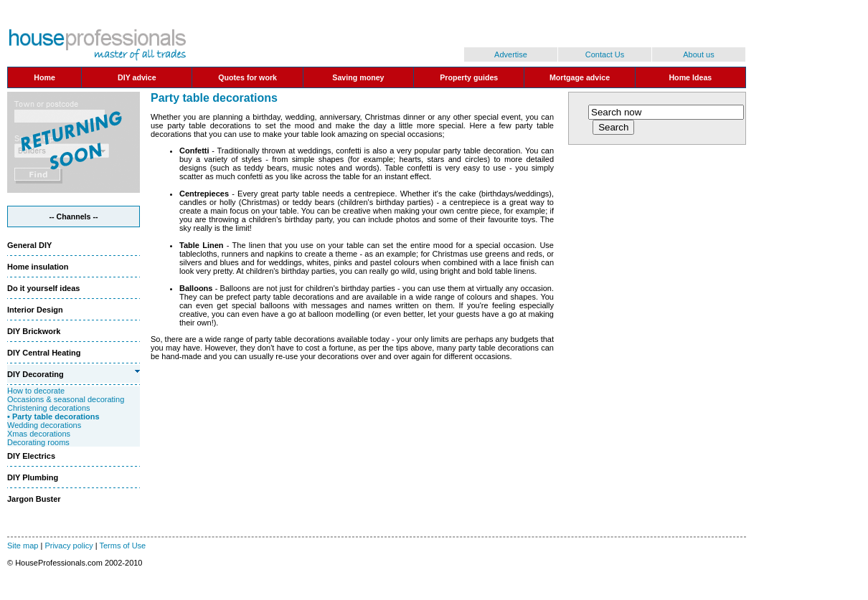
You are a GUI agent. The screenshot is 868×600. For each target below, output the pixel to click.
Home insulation (38, 267)
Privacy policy (69, 546)
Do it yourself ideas (43, 288)
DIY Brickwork (34, 331)
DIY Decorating (36, 374)
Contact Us (605, 54)
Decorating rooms (38, 442)
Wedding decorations (44, 425)
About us (698, 54)
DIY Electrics (31, 456)
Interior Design (35, 310)
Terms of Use (122, 546)
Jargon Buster (34, 499)
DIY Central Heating (44, 353)
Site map (23, 546)
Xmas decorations (39, 434)
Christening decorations (49, 408)
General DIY (29, 245)
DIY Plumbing (33, 477)
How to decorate (36, 391)
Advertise (511, 54)
